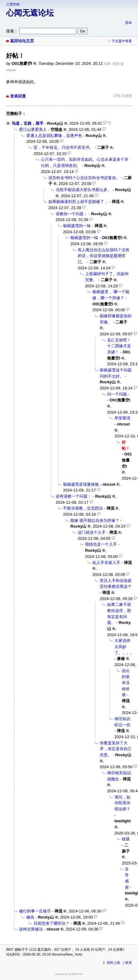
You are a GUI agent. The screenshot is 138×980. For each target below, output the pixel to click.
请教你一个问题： (72, 214)
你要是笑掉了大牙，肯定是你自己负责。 (116, 749)
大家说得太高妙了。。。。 (124, 647)
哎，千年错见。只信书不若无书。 (63, 147)
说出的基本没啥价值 (126, 683)
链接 (126, 839)
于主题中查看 (122, 41)
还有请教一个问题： (74, 496)
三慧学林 (13, 4)
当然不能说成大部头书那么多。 (84, 190)
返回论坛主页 (22, 41)
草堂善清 (122, 418)
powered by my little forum (69, 974)
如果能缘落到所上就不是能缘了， (78, 202)
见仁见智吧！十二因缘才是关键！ (119, 346)
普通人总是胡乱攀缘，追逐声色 (54, 136)
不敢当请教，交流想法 (83, 508)
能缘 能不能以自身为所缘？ (95, 520)
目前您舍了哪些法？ (52, 923)
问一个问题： (119, 394)
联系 (129, 963)
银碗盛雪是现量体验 (81, 484)
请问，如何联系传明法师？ (122, 803)
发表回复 (18, 96)
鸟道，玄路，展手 (28, 123)
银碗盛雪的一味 (77, 226)
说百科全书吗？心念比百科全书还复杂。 (84, 178)
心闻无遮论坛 (30, 13)
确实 (30, 917)
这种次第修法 (31, 929)
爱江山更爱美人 (33, 129)
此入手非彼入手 (106, 563)
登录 (129, 23)
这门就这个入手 (92, 532)
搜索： (12, 31)
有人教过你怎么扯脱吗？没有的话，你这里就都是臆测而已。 (104, 256)
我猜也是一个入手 (101, 544)
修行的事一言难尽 (35, 911)
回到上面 (114, 963)
